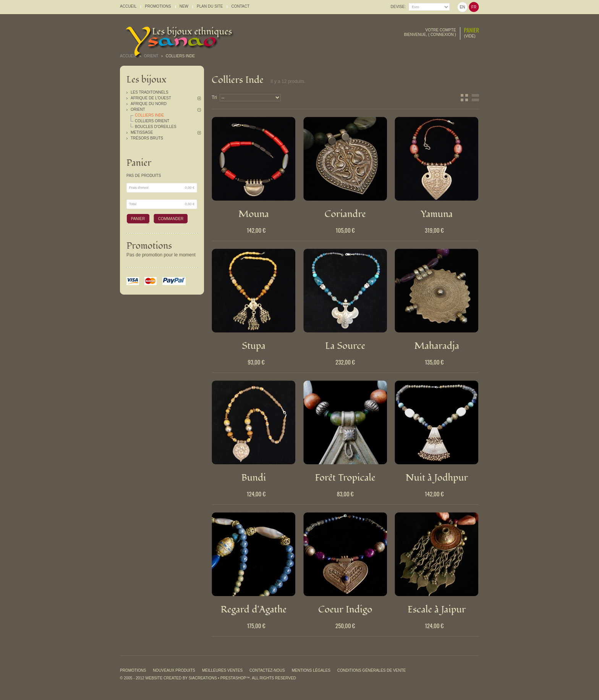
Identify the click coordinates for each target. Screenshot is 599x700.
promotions (158, 6)
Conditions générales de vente (372, 670)
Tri (214, 97)
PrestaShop (233, 678)
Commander (171, 219)
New (184, 6)
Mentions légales (311, 670)
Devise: (398, 7)
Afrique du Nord (149, 104)
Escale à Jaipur (437, 609)
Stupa (254, 346)
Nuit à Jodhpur (437, 478)
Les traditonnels (150, 92)
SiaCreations (203, 678)
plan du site (210, 6)
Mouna (254, 214)
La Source (345, 346)
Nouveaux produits (174, 670)
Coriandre (345, 214)
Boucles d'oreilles (156, 127)
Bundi (254, 478)
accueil (128, 6)
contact (240, 6)
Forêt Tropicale (345, 478)
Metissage (142, 132)
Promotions (149, 246)
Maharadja (437, 346)
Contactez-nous (267, 670)
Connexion (442, 35)
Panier (472, 30)
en (463, 7)
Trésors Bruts (147, 138)
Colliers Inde (149, 115)
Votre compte (441, 30)
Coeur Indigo (345, 609)
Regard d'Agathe (254, 609)
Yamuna (437, 214)
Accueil (128, 56)
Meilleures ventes (222, 670)
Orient (138, 109)
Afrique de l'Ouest (151, 98)
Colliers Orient (152, 121)
